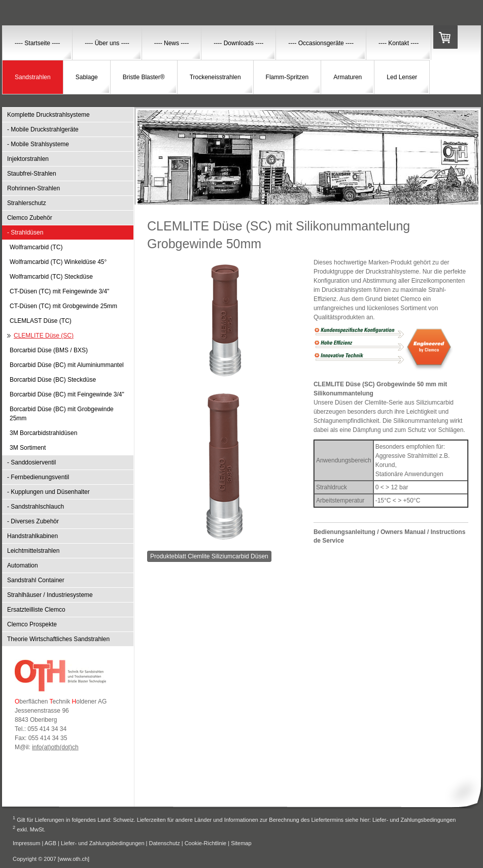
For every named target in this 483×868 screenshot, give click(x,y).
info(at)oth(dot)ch (55, 747)
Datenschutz (165, 843)
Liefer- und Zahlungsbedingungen (414, 820)
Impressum (26, 843)
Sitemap (241, 843)
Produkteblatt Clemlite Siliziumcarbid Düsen (209, 556)
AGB (50, 843)
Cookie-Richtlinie (206, 843)
